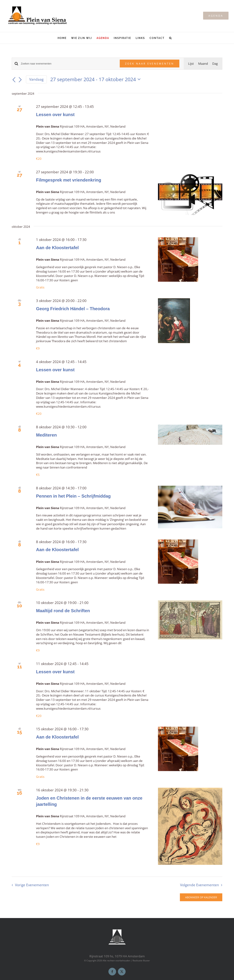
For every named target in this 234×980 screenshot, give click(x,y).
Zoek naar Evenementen (150, 64)
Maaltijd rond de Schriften (63, 611)
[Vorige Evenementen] (14, 80)
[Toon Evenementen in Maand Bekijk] (203, 64)
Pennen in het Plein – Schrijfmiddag (73, 496)
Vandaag (36, 79)
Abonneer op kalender (201, 897)
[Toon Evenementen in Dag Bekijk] (215, 64)
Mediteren (46, 435)
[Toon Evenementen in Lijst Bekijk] (191, 64)
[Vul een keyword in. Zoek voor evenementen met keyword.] (68, 64)
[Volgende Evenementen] (20, 80)
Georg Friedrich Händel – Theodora (73, 309)
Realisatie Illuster (141, 961)
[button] (170, 38)
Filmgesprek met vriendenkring (69, 180)
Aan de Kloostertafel (57, 248)
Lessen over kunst (55, 115)
